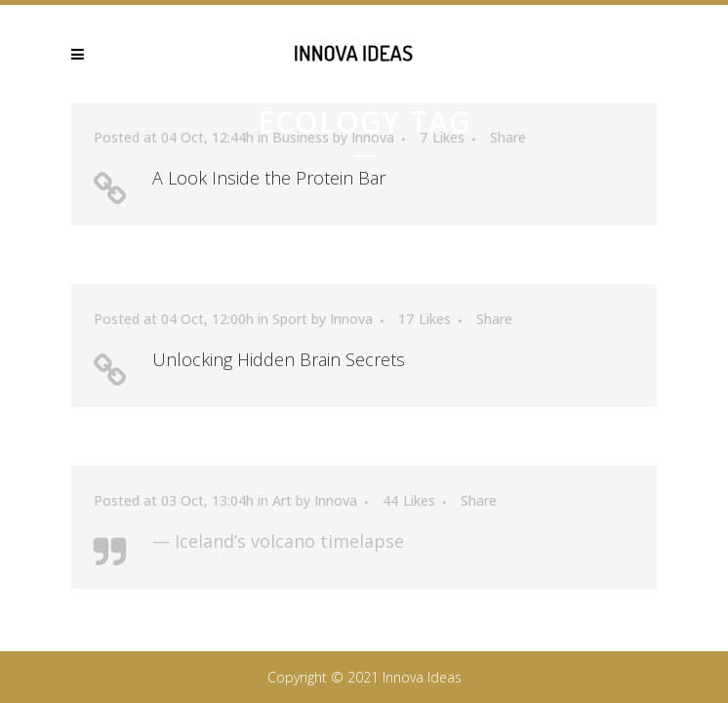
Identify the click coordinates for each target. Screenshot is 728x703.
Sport (290, 319)
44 (409, 501)
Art (282, 500)
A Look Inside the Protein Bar (269, 178)
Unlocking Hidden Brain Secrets (279, 359)
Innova (351, 319)
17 (425, 319)
